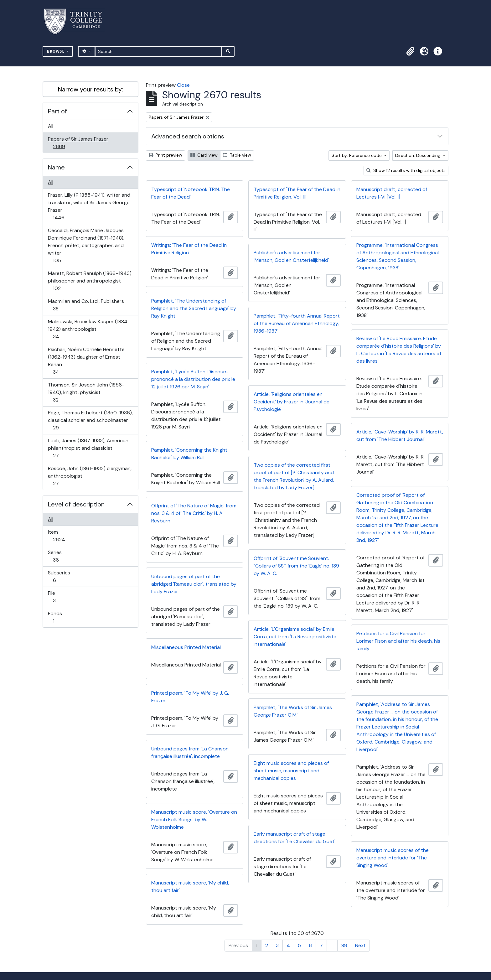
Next (360, 945)
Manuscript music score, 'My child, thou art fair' (190, 887)
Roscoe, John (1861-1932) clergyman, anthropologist (90, 476)
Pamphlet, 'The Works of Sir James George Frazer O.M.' (293, 711)
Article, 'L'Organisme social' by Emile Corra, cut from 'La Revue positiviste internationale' (295, 637)
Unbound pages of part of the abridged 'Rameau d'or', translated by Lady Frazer (194, 584)
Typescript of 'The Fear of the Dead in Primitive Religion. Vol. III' (297, 193)
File (59, 597)
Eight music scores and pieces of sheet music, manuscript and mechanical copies (291, 771)
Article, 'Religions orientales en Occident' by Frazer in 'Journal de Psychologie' (292, 402)
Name (56, 167)
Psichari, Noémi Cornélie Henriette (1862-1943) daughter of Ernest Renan (86, 361)
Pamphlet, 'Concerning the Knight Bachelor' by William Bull (189, 454)
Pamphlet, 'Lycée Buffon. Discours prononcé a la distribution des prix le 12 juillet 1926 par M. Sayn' (193, 379)
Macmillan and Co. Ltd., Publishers (86, 305)
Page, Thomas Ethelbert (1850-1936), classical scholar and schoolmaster (90, 420)
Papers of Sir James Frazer (78, 143)
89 (344, 945)
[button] (410, 51)
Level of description (76, 504)
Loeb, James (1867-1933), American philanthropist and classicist (88, 448)
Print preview (165, 155)
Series (60, 556)
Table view (237, 155)
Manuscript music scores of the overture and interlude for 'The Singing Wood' (393, 858)
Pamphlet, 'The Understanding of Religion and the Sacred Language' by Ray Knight (194, 308)
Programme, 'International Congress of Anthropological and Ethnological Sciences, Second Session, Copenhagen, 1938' (398, 256)
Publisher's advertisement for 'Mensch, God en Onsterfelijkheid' (291, 256)
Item (63, 536)
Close (183, 85)
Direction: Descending (418, 155)
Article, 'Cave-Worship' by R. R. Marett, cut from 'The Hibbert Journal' (400, 436)
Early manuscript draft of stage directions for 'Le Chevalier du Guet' (295, 838)
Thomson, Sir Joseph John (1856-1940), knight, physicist (86, 392)
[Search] (159, 51)
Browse (56, 51)
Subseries (59, 576)
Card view (204, 155)
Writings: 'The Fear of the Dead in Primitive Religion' (189, 249)
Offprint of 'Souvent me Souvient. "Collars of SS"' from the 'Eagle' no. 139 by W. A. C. (296, 566)
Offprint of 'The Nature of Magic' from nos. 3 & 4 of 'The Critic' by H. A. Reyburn (194, 513)
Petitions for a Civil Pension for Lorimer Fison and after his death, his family (398, 641)
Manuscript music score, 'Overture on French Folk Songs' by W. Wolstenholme (194, 819)
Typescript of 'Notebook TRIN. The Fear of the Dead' (191, 193)
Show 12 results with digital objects (406, 170)
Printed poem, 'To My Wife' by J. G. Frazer (190, 697)
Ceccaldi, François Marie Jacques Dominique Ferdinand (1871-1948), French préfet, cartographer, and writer (86, 245)
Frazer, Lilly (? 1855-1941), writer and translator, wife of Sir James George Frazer (89, 206)
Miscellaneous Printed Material (186, 647)
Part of (57, 111)
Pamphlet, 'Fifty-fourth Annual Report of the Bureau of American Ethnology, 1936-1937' (297, 323)
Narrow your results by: (90, 89)
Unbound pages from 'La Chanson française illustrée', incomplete (190, 752)
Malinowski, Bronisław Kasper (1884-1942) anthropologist (89, 329)
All (51, 126)
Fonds (58, 617)
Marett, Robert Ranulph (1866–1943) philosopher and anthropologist (90, 281)
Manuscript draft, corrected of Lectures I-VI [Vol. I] (392, 193)
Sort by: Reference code (357, 155)
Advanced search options (188, 136)
